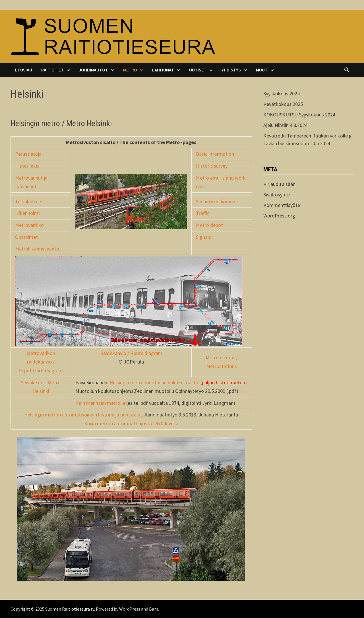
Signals (203, 237)
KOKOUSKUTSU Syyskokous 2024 (299, 115)
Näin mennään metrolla (100, 403)
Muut (262, 70)
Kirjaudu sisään (279, 184)
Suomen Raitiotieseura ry (70, 609)
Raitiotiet (52, 70)
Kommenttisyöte (282, 205)
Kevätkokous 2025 (283, 104)
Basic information (215, 154)
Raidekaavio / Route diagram (131, 353)
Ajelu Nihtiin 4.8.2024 (285, 125)
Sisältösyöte (277, 195)
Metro (130, 70)
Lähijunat (163, 70)
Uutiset (198, 70)
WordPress (130, 609)
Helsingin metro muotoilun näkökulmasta (154, 382)
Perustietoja (28, 154)
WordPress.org (279, 216)
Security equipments (218, 201)
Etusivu (24, 70)
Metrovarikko (29, 225)
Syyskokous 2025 (282, 94)
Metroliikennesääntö (37, 249)
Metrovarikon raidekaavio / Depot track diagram (41, 362)
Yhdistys (231, 70)
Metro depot (209, 225)
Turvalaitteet (29, 201)
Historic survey (212, 166)
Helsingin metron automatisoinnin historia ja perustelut (83, 415)
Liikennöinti (27, 213)
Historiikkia (27, 166)
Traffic (203, 213)
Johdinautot (93, 70)
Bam (154, 609)
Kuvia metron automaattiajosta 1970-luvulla (131, 423)
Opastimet (26, 237)
